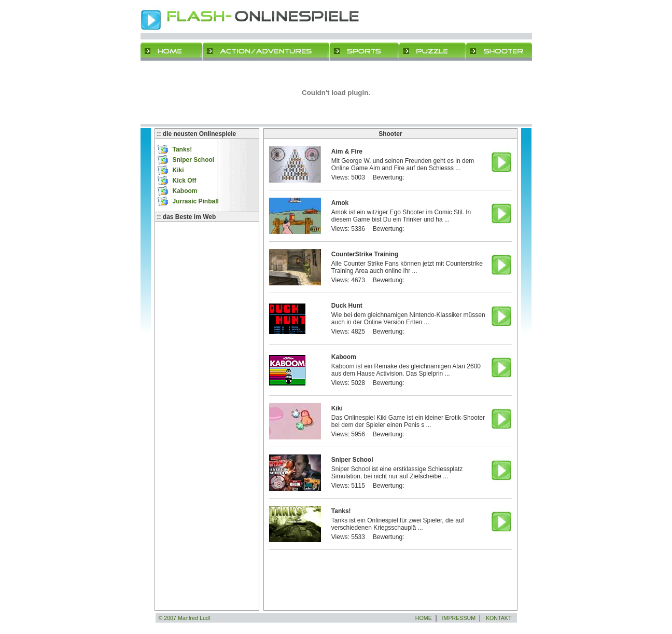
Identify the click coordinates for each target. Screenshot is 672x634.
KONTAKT (499, 618)
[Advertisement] (207, 274)
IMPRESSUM (459, 618)
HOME (424, 618)
